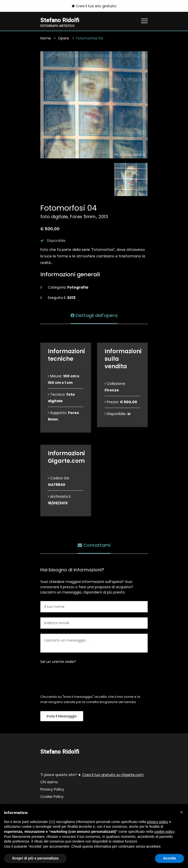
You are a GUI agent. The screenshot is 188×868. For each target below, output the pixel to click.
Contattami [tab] (94, 545)
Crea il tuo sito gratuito (94, 6)
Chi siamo (49, 782)
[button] (181, 812)
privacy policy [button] (158, 822)
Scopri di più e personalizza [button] (35, 858)
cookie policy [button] (164, 832)
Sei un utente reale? (58, 662)
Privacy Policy (52, 789)
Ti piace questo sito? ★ (92, 775)
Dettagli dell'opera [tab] (94, 315)
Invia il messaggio (62, 716)
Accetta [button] (169, 858)
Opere (64, 38)
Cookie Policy (52, 797)
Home (46, 38)
